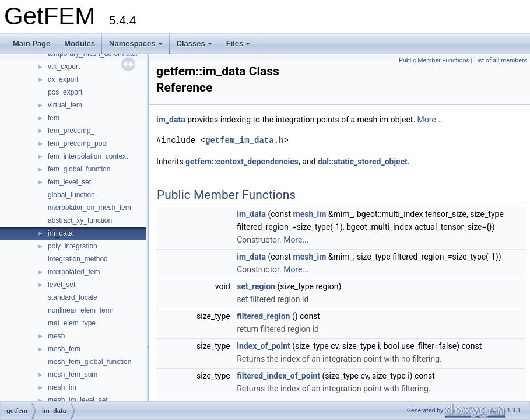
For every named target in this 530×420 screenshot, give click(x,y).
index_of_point (264, 346)
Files (238, 43)
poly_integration (73, 246)
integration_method (78, 259)
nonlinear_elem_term (81, 310)
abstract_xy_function (80, 220)
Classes (194, 43)
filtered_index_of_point (278, 376)
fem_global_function (79, 169)
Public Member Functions (434, 60)
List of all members (501, 60)
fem (54, 118)
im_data (60, 233)
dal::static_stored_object (363, 162)
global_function (71, 195)
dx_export (63, 79)
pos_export (65, 92)
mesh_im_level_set (78, 400)
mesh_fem (64, 349)
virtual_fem (65, 105)
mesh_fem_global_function (89, 362)
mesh (56, 336)
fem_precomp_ (71, 131)
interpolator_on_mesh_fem (89, 208)
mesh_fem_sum (73, 374)
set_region (256, 286)
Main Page (31, 43)
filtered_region (263, 316)
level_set (62, 285)
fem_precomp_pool (78, 143)
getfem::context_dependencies (242, 162)
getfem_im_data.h (244, 140)
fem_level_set (69, 182)
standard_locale (73, 297)
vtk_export (64, 66)
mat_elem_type (72, 323)
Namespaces (136, 43)
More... (430, 120)
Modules (80, 43)
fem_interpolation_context (88, 156)
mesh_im (62, 387)
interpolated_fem (74, 272)
